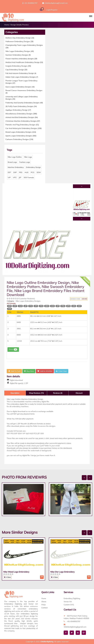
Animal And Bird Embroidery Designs (22, 117)
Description (15, 393)
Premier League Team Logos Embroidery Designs (21, 82)
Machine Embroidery (16, 167)
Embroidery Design (33, 167)
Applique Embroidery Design (18, 110)
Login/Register (52, 10)
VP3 (15, 178)
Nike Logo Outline (15, 157)
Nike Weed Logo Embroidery (16, 572)
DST (9, 172)
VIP (9, 178)
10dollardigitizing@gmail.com (55, 3)
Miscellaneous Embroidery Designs (21, 114)
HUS (27, 172)
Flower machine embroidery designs (21, 59)
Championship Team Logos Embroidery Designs (24, 46)
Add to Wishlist (45, 371)
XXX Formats (29, 178)
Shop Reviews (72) (36, 393)
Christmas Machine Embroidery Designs (23, 121)
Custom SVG (69, 605)
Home (7, 25)
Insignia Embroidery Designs (18, 66)
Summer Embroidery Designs (18, 55)
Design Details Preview (20, 25)
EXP (15, 172)
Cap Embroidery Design (16, 70)
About (44, 602)
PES (21, 172)
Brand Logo (12, 162)
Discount (79, 393)
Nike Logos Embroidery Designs (20, 51)
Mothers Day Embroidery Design (20, 38)
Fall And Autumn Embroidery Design (21, 73)
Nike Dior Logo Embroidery (62, 572)
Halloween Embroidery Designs (19, 41)
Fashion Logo (25, 162)
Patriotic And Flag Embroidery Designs (22, 125)
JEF (20, 178)
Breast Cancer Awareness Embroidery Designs (24, 92)
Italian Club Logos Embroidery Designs (22, 77)
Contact (44, 608)
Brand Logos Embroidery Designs (21, 132)
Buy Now (29, 371)
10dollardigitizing (47, 642)
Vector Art (68, 602)
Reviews (58, 393)
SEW (39, 172)
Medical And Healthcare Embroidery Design (24, 62)
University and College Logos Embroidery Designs (22, 98)
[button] (91, 16)
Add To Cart (14, 371)
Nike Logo (28, 157)
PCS (33, 172)
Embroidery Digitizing (72, 598)
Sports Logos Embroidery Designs (21, 136)
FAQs (44, 605)
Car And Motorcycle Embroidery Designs (23, 128)
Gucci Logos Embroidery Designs (20, 87)
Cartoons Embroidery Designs (19, 139)
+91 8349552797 (30, 3)
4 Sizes (7, 577)
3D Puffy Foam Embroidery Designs (21, 106)
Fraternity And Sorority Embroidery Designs (24, 103)
